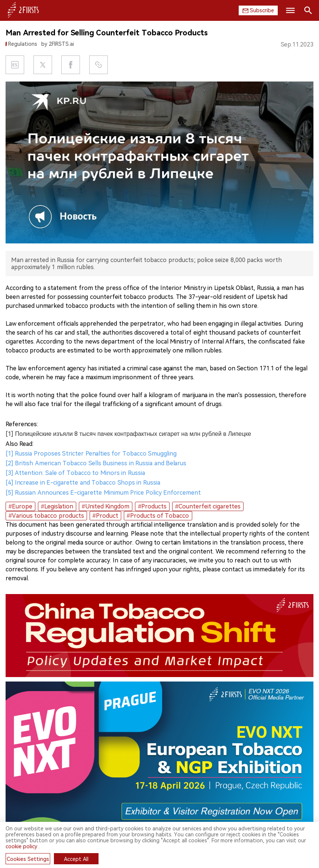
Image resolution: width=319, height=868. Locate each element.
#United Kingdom (106, 506)
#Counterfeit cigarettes (208, 506)
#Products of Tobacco (158, 516)
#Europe (20, 506)
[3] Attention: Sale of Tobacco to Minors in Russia (75, 473)
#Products (152, 506)
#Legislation (57, 506)
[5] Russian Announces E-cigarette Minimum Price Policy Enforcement (103, 493)
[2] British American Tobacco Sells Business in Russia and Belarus (96, 463)
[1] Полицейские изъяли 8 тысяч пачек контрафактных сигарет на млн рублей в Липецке (128, 434)
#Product (105, 516)
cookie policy (21, 846)
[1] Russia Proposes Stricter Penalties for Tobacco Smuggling (91, 454)
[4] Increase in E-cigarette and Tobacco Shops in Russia (83, 483)
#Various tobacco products (46, 516)
